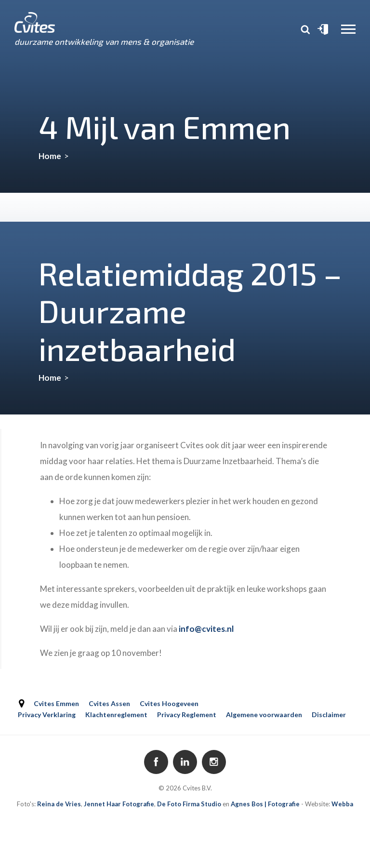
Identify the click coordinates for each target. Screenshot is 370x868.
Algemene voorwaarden (264, 714)
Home (50, 156)
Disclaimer (329, 714)
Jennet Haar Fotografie (119, 804)
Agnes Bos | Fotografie (265, 804)
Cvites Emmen (56, 703)
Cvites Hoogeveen (169, 703)
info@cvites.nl (206, 629)
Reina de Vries (59, 804)
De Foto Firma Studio (189, 804)
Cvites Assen (109, 703)
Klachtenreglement (116, 714)
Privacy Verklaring (47, 714)
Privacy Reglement (187, 714)
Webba (342, 804)
